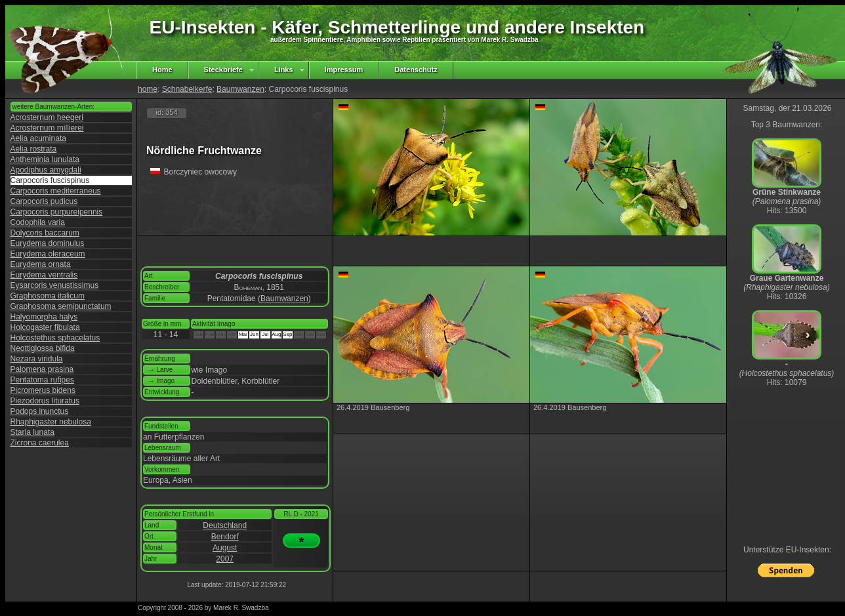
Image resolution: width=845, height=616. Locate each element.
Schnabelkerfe (187, 89)
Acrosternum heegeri (47, 117)
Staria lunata (32, 432)
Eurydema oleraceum (48, 254)
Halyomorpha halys (44, 317)
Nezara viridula (37, 359)
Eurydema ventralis (44, 275)
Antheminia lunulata (45, 159)
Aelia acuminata (38, 138)
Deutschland (225, 525)
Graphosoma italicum (48, 296)
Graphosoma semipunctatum (61, 306)
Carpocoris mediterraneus (56, 191)
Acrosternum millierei (47, 128)
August (225, 548)
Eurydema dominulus (48, 243)
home (148, 89)
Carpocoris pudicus (44, 201)
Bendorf (225, 537)
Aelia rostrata (34, 149)
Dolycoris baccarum (45, 233)
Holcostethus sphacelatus (55, 338)
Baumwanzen (240, 89)
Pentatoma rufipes (42, 380)
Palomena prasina (42, 369)
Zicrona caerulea (40, 443)
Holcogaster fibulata (45, 327)
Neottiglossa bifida (43, 348)
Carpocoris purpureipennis (57, 212)
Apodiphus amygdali (46, 170)
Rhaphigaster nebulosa (51, 422)
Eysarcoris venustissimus (55, 285)
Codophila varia (38, 222)
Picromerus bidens (43, 390)
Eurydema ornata (41, 264)
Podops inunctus (40, 411)
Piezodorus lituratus (45, 401)
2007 (225, 559)
